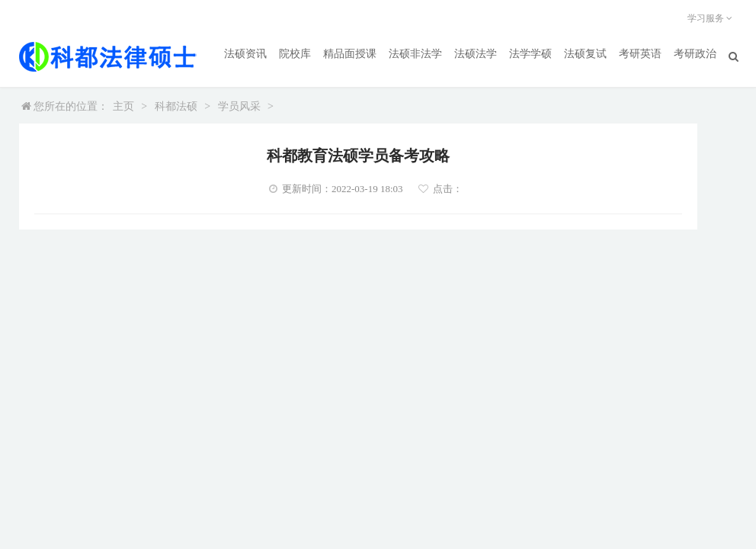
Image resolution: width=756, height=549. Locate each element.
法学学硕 (530, 54)
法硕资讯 (245, 54)
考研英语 (640, 54)
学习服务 (712, 18)
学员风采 (239, 106)
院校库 (295, 54)
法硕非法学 (415, 54)
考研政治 (695, 54)
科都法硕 (176, 106)
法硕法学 (476, 54)
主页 (123, 106)
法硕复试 (585, 54)
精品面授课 (350, 54)
